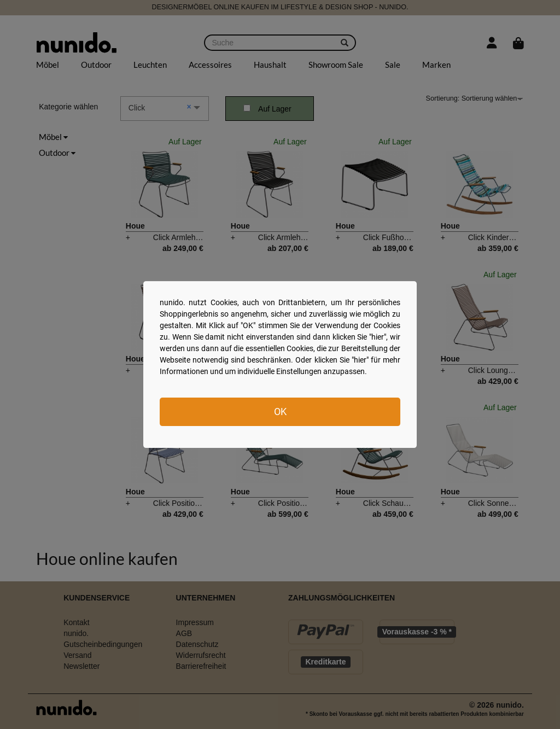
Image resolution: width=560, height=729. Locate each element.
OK (280, 412)
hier (378, 337)
